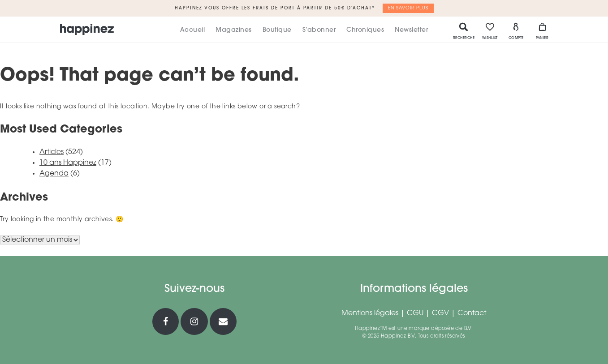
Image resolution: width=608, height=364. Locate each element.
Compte (516, 31)
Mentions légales (370, 313)
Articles (52, 152)
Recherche (464, 31)
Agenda (54, 174)
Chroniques (365, 30)
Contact (472, 313)
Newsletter (411, 30)
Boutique (277, 30)
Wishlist (490, 31)
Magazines (234, 30)
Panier (542, 31)
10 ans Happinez (68, 163)
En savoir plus (408, 8)
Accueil (193, 30)
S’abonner (319, 30)
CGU (415, 313)
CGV (440, 313)
